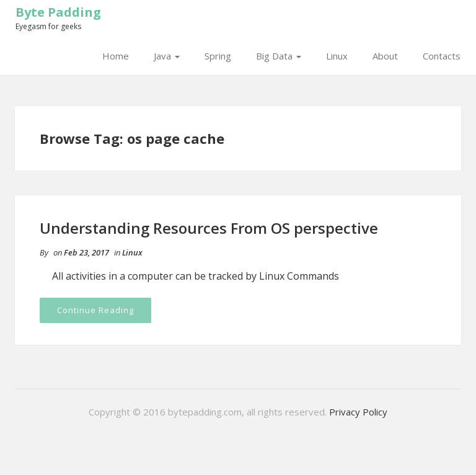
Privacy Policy (358, 412)
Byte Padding (58, 12)
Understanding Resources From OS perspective (209, 228)
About (385, 56)
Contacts (442, 56)
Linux (337, 56)
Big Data (279, 56)
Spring (218, 56)
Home (116, 56)
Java (167, 56)
